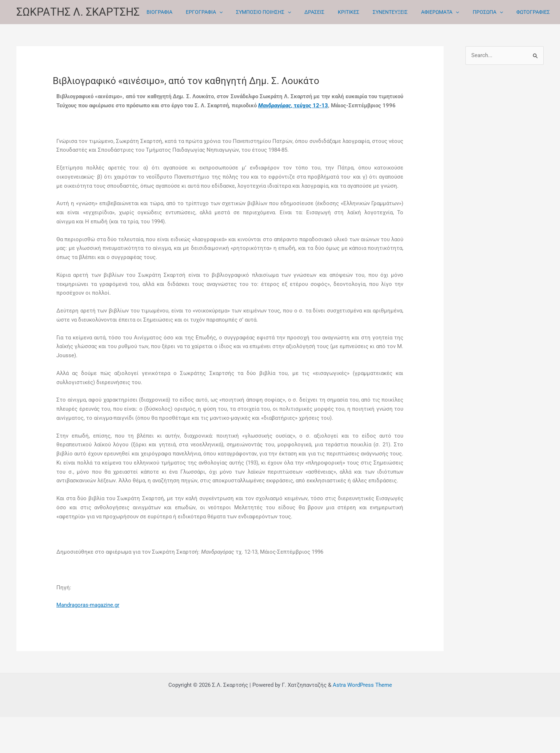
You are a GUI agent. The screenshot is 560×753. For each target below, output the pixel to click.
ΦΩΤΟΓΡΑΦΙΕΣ (505, 12)
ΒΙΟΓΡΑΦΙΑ (158, 12)
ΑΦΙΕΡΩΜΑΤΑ (419, 12)
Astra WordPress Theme (362, 685)
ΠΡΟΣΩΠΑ (463, 12)
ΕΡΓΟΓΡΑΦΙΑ (199, 12)
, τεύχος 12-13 (293, 105)
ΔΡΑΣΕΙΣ (303, 12)
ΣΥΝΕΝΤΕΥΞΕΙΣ (372, 12)
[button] (214, 12)
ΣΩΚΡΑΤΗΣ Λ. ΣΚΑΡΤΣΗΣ (78, 12)
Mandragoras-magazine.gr (88, 605)
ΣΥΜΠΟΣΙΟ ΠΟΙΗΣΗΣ (255, 12)
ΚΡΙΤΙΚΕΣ (334, 12)
